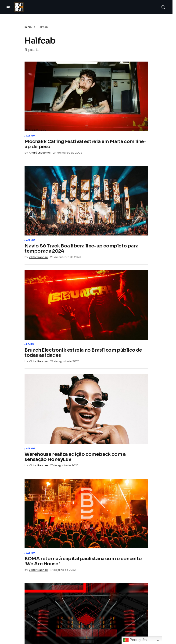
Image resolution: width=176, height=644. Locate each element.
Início (28, 27)
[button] (8, 7)
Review (30, 345)
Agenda (31, 136)
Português (135, 640)
